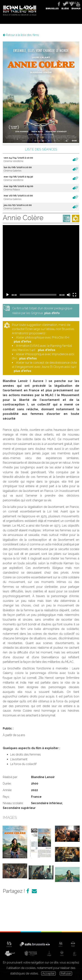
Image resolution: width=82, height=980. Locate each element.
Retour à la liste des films (21, 35)
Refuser (66, 973)
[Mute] (69, 295)
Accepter (48, 973)
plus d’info (52, 313)
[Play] (8, 295)
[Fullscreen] (74, 295)
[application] (41, 262)
